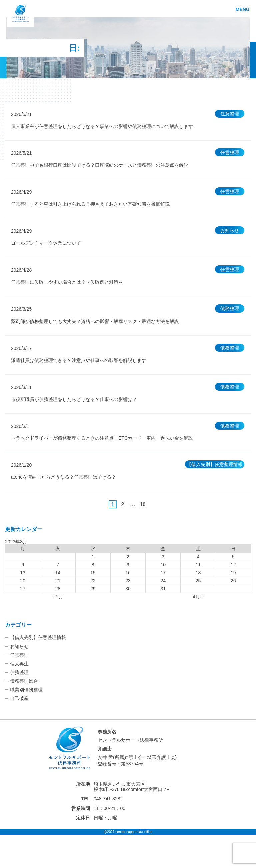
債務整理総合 (24, 681)
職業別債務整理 (26, 690)
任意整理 (19, 655)
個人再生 (19, 664)
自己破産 (19, 698)
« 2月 (58, 597)
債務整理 (19, 672)
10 (143, 505)
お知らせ (19, 646)
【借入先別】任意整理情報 (38, 637)
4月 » (198, 597)
